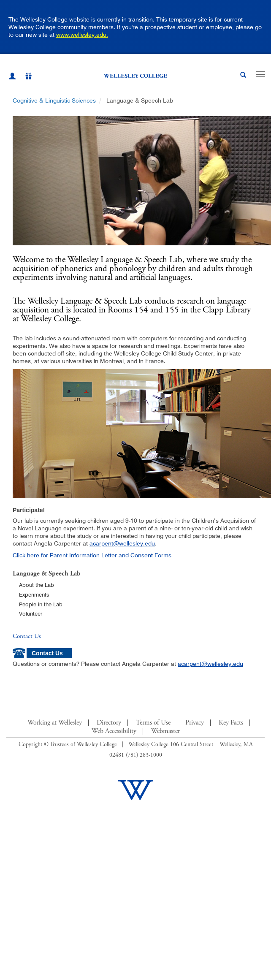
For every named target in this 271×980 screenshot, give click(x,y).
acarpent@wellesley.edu (210, 664)
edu (150, 543)
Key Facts (231, 723)
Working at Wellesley (55, 723)
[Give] (24, 77)
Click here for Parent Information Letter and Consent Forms (92, 555)
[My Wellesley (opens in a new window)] (12, 77)
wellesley (131, 543)
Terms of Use (153, 723)
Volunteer (31, 614)
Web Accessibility (114, 731)
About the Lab (37, 585)
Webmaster (165, 731)
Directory (109, 723)
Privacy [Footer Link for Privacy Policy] (195, 723)
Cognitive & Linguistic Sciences (54, 100)
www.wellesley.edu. (82, 35)
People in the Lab (41, 604)
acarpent (101, 543)
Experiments (34, 595)
